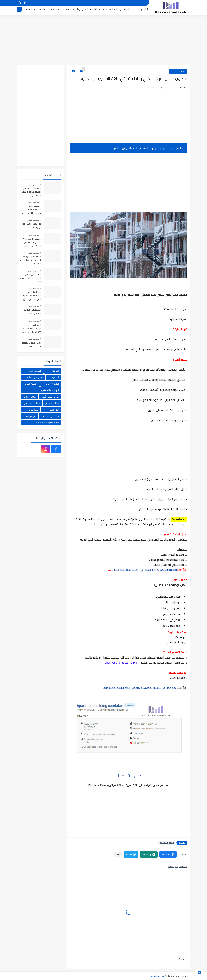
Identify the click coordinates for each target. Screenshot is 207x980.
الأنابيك (94, 10)
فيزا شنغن (54, 410)
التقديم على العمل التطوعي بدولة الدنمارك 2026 (31, 278)
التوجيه (67, 10)
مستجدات (33, 410)
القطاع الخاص (126, 10)
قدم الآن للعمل (129, 775)
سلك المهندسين (32, 403)
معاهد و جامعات (51, 416)
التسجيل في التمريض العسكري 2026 (32, 312)
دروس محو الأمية (50, 397)
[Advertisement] (104, 41)
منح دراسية (56, 10)
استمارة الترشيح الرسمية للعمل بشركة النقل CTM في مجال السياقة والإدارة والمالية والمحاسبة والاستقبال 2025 (31, 296)
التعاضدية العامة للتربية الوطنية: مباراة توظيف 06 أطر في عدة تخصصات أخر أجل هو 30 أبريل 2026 (31, 192)
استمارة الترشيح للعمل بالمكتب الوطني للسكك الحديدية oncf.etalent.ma (31, 260)
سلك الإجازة (30, 397)
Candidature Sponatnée (36, 10)
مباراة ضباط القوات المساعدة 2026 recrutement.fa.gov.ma (31, 210)
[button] (168, 854)
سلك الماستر (52, 403)
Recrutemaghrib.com (155, 976)
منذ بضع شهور (33, 185)
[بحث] (19, 10)
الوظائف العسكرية (108, 10)
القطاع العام (142, 10)
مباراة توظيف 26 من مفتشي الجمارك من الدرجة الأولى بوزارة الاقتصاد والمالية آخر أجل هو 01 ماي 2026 (31, 243)
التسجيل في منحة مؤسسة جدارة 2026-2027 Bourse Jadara (32, 329)
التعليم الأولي (35, 371)
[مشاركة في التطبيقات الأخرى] (118, 854)
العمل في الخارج (80, 10)
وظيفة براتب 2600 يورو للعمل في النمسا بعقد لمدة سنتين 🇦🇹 (143, 570)
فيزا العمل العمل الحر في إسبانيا (32, 226)
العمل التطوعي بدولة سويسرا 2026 (32, 345)
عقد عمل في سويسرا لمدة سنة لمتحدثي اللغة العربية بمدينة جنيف (140, 688)
